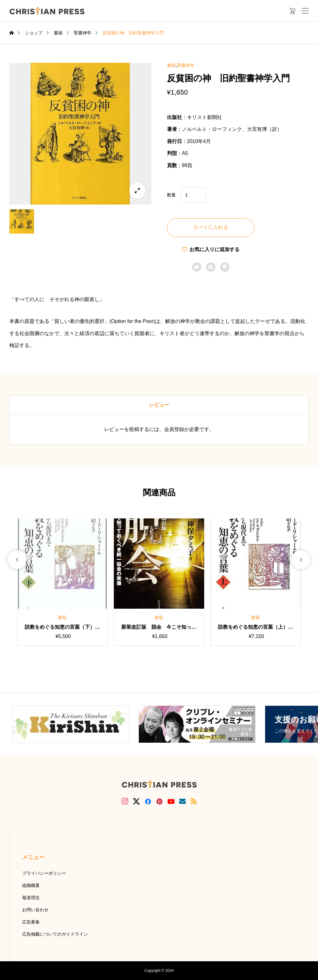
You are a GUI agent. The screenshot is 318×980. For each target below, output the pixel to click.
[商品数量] (194, 195)
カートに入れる (211, 227)
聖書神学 (186, 65)
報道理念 (31, 898)
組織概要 (31, 885)
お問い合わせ (35, 910)
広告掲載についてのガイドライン (55, 934)
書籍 (171, 65)
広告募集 (31, 922)
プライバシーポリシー (44, 873)
